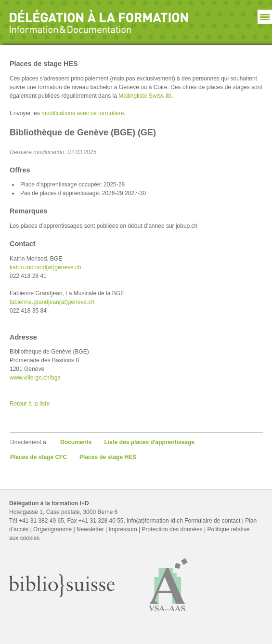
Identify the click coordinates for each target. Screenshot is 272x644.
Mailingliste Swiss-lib (145, 96)
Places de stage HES (108, 457)
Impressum (123, 529)
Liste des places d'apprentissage (149, 442)
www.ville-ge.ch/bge (35, 378)
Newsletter (90, 529)
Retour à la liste (30, 404)
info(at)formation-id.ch (155, 521)
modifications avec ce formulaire (83, 113)
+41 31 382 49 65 (41, 521)
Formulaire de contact (212, 521)
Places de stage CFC (39, 457)
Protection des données (172, 529)
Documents (76, 442)
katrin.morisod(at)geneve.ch (45, 267)
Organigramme (52, 529)
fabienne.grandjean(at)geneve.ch (52, 302)
